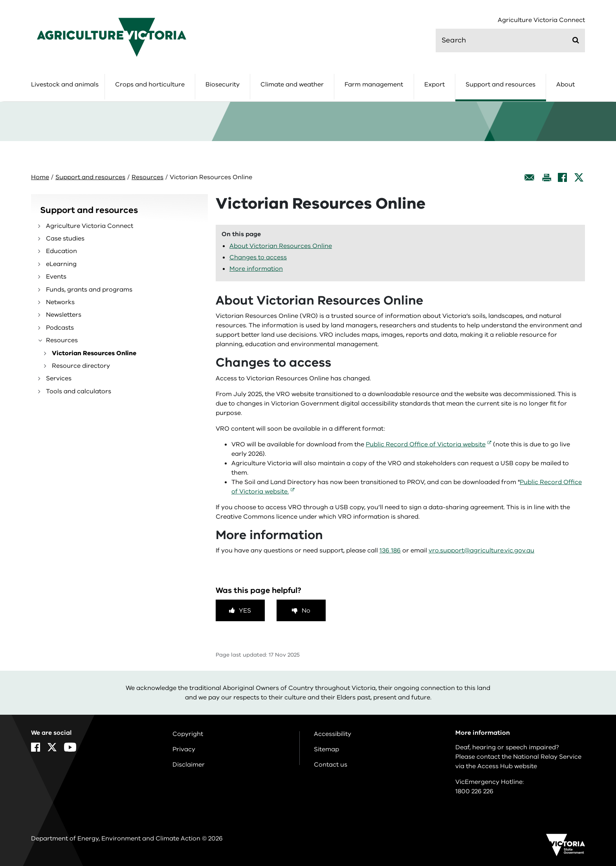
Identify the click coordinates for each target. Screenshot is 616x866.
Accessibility (333, 734)
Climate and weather (292, 84)
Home (40, 177)
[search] (510, 40)
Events (56, 277)
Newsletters (64, 315)
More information (256, 269)
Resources (148, 177)
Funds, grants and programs (89, 290)
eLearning (61, 264)
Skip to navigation (0, 0)
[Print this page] (546, 177)
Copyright (188, 734)
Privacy (184, 749)
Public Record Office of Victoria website (426, 444)
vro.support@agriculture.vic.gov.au (481, 550)
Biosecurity (223, 84)
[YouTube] (70, 747)
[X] (579, 177)
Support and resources (500, 84)
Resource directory (81, 366)
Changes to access (258, 257)
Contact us (331, 765)
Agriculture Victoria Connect (541, 20)
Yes (245, 611)
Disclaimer (189, 765)
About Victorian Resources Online (281, 246)
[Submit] (576, 40)
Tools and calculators (79, 391)
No (306, 611)
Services (59, 378)
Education (61, 251)
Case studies (65, 239)
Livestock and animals (65, 84)
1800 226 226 (474, 791)
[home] (112, 37)
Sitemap (326, 749)
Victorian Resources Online (94, 353)
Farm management (374, 84)
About (566, 84)
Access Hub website (507, 766)
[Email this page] (530, 177)
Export (434, 84)
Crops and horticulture (150, 84)
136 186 (390, 550)
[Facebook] (562, 177)
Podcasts (60, 328)
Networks (60, 302)
